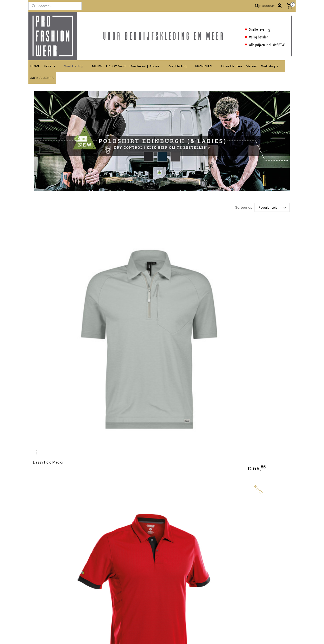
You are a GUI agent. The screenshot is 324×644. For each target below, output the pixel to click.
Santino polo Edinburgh (52, 455)
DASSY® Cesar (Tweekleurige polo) (258, 286)
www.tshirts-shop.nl (206, 604)
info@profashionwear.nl (155, 600)
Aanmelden (257, 596)
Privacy (90, 610)
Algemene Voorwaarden (102, 600)
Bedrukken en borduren (102, 585)
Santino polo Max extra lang (256, 371)
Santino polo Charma (251, 455)
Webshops (272, 66)
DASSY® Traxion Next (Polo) (123, 287)
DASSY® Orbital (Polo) (185, 287)
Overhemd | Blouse (147, 66)
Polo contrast (45, 539)
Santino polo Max (181, 371)
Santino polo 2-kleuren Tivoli (124, 371)
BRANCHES (206, 66)
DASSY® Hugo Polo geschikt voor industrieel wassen (194, 537)
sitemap (154, 635)
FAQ (87, 590)
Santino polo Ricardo (184, 455)
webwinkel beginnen (180, 635)
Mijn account (269, 6)
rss (163, 635)
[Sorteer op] (272, 207)
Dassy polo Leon (47, 371)
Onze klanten (231, 66)
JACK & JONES (42, 78)
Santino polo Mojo (115, 455)
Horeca (52, 66)
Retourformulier (96, 605)
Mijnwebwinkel (220, 635)
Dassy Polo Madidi (48, 287)
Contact (90, 580)
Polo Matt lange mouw (119, 539)
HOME (35, 66)
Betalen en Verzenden (101, 595)
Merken (252, 66)
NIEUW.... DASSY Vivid (109, 66)
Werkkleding (76, 66)
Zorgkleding (180, 66)
